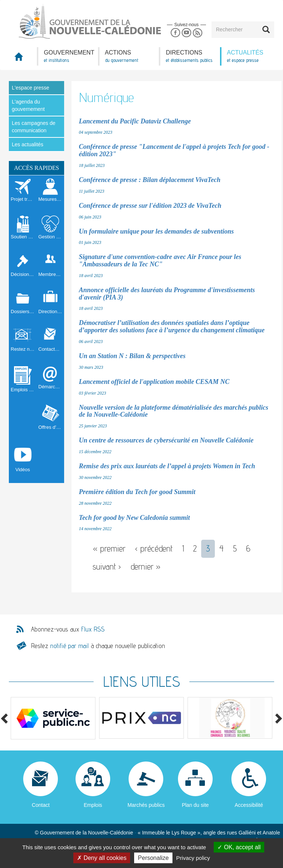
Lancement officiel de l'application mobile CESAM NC (154, 382)
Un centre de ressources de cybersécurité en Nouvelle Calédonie (166, 440)
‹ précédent (154, 548)
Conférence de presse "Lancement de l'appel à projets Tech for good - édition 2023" (174, 150)
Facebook (175, 33)
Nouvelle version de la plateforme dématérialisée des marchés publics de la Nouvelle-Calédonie (174, 411)
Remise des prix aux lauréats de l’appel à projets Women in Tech (167, 466)
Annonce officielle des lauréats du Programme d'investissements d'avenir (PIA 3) (167, 294)
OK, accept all (239, 847)
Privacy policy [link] (193, 858)
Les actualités (28, 144)
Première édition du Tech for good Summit (137, 492)
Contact (41, 805)
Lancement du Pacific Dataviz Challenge (135, 121)
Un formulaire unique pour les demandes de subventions (156, 231)
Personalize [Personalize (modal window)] (153, 858)
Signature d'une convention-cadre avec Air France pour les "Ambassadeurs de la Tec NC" (160, 260)
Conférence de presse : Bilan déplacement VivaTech (150, 180)
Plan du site (195, 805)
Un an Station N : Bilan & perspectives (132, 356)
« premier (109, 548)
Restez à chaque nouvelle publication (98, 646)
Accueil (23, 59)
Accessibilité (249, 805)
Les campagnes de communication (34, 127)
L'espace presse (31, 88)
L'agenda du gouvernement (28, 105)
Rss (198, 33)
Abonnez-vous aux (68, 629)
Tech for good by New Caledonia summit (134, 518)
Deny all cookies (102, 858)
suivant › (107, 566)
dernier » (146, 566)
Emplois (93, 805)
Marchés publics (146, 805)
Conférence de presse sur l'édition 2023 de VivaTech (150, 206)
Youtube (186, 33)
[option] (53, 718)
